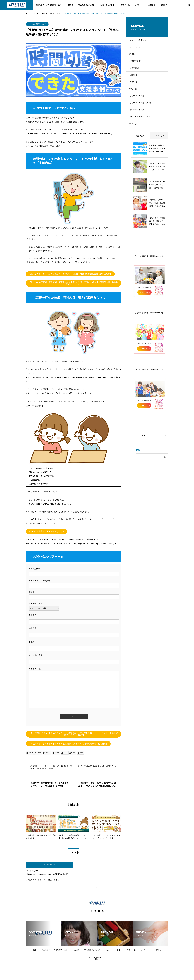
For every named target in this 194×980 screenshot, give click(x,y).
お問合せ (164, 5)
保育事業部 (136, 76)
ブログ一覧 (125, 5)
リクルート (139, 5)
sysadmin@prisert (44, 766)
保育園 (71, 5)
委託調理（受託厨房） (87, 5)
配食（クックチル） (108, 5)
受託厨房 (135, 84)
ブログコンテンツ (139, 50)
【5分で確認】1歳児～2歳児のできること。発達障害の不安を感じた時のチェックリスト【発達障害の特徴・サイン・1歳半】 (73, 734)
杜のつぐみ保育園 (139, 110)
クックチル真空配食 (140, 41)
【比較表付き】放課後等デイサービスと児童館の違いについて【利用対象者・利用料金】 (68, 744)
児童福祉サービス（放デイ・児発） (49, 5)
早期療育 (38, 768)
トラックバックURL (32, 871)
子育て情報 (136, 93)
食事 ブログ (137, 145)
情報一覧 (135, 102)
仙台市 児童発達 (93, 766)
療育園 (44, 768)
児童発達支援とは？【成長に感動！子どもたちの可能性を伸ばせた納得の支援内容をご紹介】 (70, 274)
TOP (35, 950)
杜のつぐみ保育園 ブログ (143, 119)
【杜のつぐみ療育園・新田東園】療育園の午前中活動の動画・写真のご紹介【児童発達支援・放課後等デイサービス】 (73, 283)
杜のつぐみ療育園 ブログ (37, 24)
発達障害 (50, 768)
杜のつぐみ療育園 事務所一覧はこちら (47, 531)
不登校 (134, 58)
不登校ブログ (137, 67)
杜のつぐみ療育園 (139, 128)
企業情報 (152, 5)
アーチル (83, 766)
